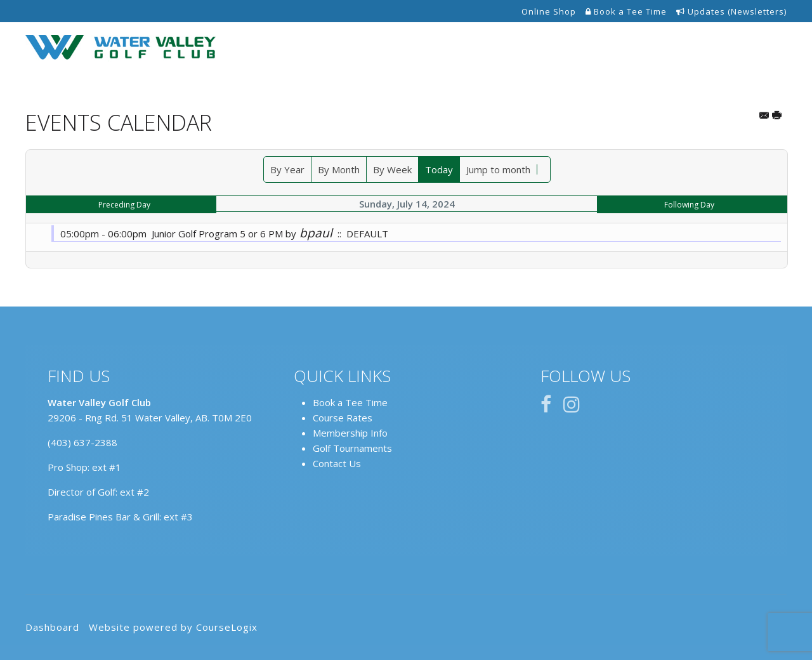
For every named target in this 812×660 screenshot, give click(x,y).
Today (439, 169)
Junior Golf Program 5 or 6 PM (217, 234)
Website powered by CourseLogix (173, 627)
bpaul (316, 233)
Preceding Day (124, 205)
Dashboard (52, 627)
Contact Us (751, 48)
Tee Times (395, 48)
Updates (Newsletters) (731, 11)
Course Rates (343, 418)
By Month (339, 169)
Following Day (689, 205)
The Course (467, 48)
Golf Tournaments (352, 448)
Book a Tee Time (626, 11)
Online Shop (549, 11)
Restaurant (679, 48)
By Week (392, 169)
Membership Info (350, 433)
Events (618, 48)
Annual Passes (548, 48)
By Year (287, 169)
